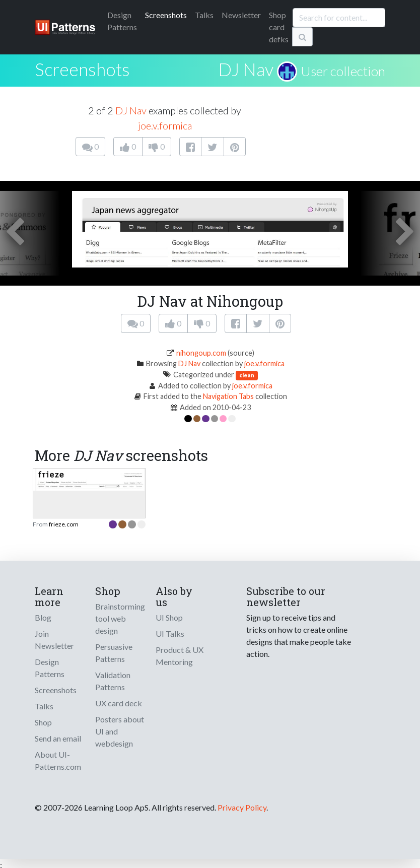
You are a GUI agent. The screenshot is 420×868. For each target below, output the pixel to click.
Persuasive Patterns (114, 653)
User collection (343, 71)
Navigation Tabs (228, 396)
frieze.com (64, 524)
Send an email (58, 738)
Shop (43, 722)
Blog (43, 617)
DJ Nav (246, 69)
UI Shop (169, 617)
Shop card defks (279, 27)
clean (247, 375)
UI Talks (170, 633)
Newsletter (241, 15)
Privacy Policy (242, 807)
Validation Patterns (113, 681)
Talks (204, 15)
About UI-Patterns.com (58, 760)
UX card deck (119, 703)
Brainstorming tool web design (120, 618)
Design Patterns (50, 668)
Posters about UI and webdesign (120, 731)
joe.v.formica (165, 125)
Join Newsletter (54, 640)
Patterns (122, 21)
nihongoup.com (201, 353)
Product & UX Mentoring (180, 656)
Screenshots (166, 15)
